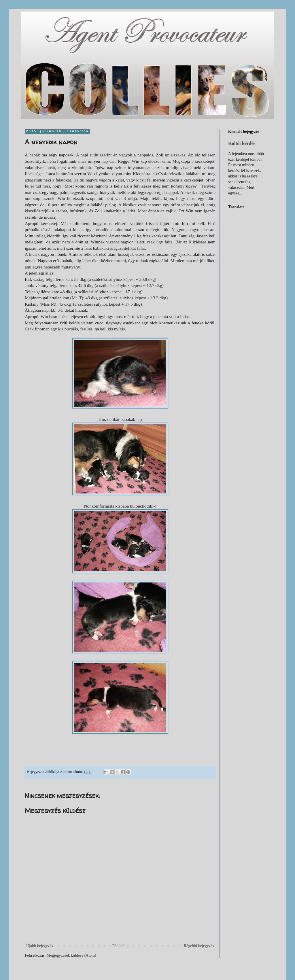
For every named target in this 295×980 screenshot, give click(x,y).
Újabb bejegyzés (40, 946)
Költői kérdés (242, 143)
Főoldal (118, 946)
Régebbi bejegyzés (199, 946)
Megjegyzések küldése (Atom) (71, 955)
